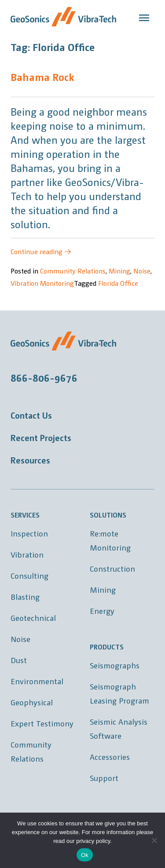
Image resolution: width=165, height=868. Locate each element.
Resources (30, 460)
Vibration (27, 554)
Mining (119, 271)
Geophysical (32, 702)
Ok (85, 855)
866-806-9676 (44, 377)
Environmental (37, 681)
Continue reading (41, 251)
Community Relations (73, 271)
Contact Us (31, 415)
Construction (112, 568)
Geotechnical (33, 618)
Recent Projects (41, 438)
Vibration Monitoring (42, 283)
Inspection (29, 533)
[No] (154, 840)
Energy (102, 611)
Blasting (25, 596)
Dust (19, 660)
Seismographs (115, 665)
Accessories (110, 757)
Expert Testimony (42, 723)
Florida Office (118, 283)
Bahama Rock (42, 77)
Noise (142, 271)
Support (104, 778)
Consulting (29, 575)
